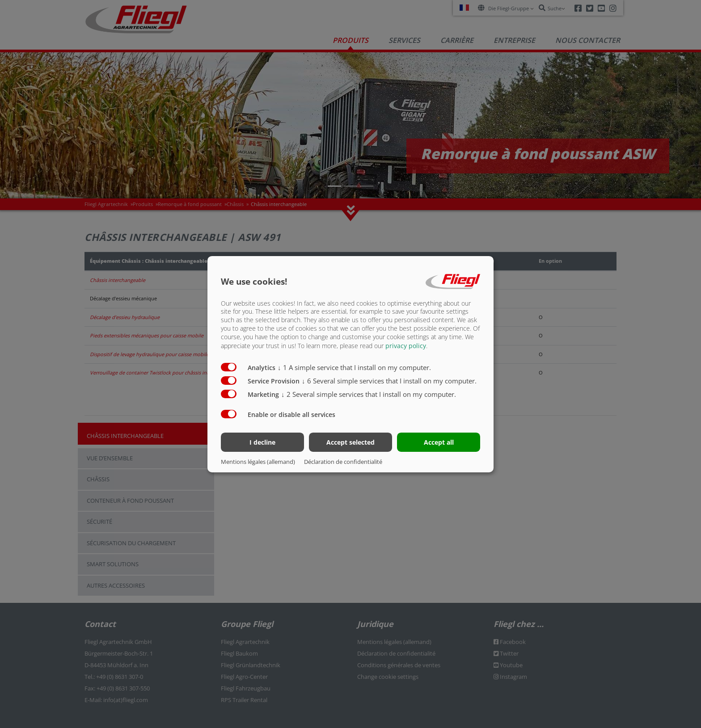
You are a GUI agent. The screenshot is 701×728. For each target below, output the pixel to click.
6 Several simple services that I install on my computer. (389, 381)
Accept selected (350, 442)
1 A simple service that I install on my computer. (354, 367)
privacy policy (406, 346)
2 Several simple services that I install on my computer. (369, 394)
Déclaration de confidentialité (343, 462)
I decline (262, 442)
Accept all (439, 442)
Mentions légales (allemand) (258, 462)
